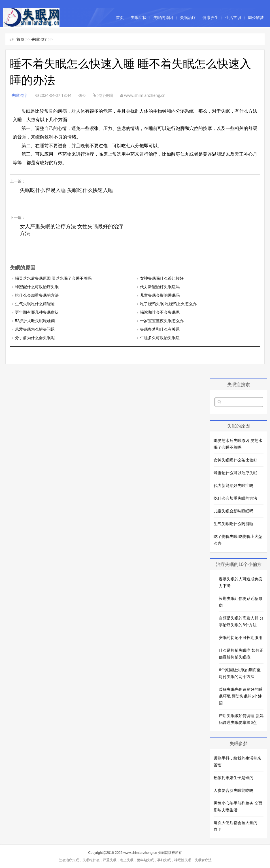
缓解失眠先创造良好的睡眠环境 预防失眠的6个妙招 (241, 696)
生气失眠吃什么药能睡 (35, 304)
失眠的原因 (163, 18)
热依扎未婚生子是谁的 (233, 778)
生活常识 (233, 18)
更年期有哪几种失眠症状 (37, 312)
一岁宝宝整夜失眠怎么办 (162, 321)
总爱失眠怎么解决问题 (35, 329)
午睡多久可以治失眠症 (160, 338)
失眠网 (163, 853)
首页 (120, 18)
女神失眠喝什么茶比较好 (162, 278)
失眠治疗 (188, 18)
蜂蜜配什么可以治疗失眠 (37, 287)
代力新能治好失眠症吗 (160, 287)
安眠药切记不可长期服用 (241, 638)
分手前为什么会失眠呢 (35, 338)
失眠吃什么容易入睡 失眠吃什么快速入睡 (66, 190)
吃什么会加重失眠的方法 (37, 295)
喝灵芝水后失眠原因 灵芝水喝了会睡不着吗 (53, 278)
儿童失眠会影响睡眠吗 (160, 295)
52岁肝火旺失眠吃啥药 (35, 321)
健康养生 (211, 18)
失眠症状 (139, 18)
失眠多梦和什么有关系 (160, 329)
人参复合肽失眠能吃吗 (233, 790)
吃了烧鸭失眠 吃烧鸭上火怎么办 (168, 304)
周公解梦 (256, 18)
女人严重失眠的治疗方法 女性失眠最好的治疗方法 (72, 230)
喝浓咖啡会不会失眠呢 (160, 312)
